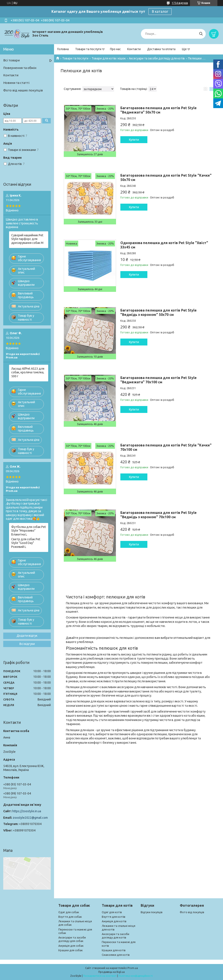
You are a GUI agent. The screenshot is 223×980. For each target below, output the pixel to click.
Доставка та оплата (161, 49)
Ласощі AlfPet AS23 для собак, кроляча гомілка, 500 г (28, 372)
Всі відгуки (27, 644)
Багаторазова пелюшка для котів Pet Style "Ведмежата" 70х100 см (158, 380)
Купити (134, 140)
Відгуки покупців (152, 912)
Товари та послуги (88, 49)
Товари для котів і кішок (109, 58)
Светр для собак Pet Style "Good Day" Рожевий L (26, 543)
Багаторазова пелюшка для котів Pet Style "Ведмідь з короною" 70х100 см (158, 515)
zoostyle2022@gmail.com (30, 818)
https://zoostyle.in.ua (27, 811)
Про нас (115, 49)
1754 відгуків (180, 3)
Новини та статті (16, 83)
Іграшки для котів (114, 950)
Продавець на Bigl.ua (111, 972)
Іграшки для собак (71, 950)
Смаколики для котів (116, 955)
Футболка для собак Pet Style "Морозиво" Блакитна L (29, 531)
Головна (63, 49)
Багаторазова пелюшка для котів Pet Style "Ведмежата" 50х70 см (158, 110)
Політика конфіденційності (136, 976)
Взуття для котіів (114, 917)
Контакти (134, 49)
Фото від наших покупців (23, 90)
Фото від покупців (192, 912)
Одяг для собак (69, 912)
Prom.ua (133, 968)
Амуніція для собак (71, 946)
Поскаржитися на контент (100, 976)
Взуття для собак (70, 917)
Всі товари (11, 60)
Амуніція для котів (114, 921)
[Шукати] (201, 34)
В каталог (160, 11)
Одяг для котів (112, 912)
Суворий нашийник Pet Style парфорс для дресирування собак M (27, 239)
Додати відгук (27, 636)
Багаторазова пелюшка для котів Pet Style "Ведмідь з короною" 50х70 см (158, 312)
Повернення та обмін (20, 68)
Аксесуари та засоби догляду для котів (157, 58)
